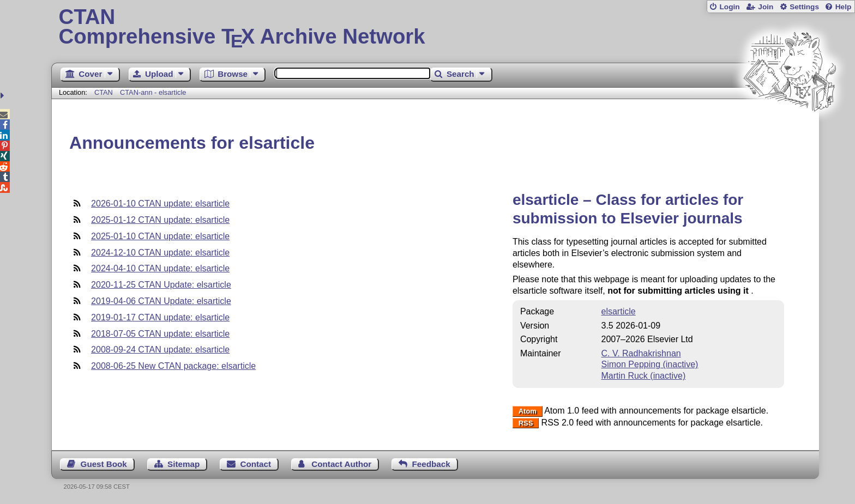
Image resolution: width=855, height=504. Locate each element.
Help (844, 7)
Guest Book (104, 464)
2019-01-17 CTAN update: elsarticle (160, 317)
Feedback (431, 464)
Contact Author (341, 464)
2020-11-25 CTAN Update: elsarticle (161, 285)
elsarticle (619, 311)
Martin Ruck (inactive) (644, 376)
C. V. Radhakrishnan (641, 353)
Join (766, 7)
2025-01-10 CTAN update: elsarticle (160, 236)
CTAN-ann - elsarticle (153, 92)
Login (729, 7)
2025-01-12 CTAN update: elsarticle (160, 220)
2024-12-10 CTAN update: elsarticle (160, 253)
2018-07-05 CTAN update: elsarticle (160, 334)
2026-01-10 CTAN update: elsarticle (160, 204)
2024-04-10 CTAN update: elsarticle (160, 268)
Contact (256, 464)
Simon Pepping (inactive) (650, 364)
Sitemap (183, 464)
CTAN (104, 92)
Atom (528, 411)
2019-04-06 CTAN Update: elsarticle (161, 301)
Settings (804, 7)
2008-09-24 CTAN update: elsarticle (160, 350)
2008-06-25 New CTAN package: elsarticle (173, 366)
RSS (526, 423)
